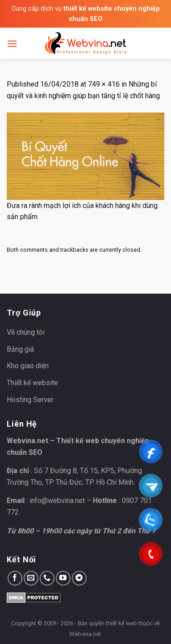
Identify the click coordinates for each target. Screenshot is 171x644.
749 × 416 (104, 84)
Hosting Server (30, 400)
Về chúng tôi (26, 332)
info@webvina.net (57, 501)
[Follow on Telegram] (79, 578)
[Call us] (47, 578)
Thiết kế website (32, 383)
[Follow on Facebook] (15, 578)
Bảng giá (20, 349)
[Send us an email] (31, 578)
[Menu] (12, 44)
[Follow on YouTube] (63, 578)
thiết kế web (121, 623)
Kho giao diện (28, 366)
